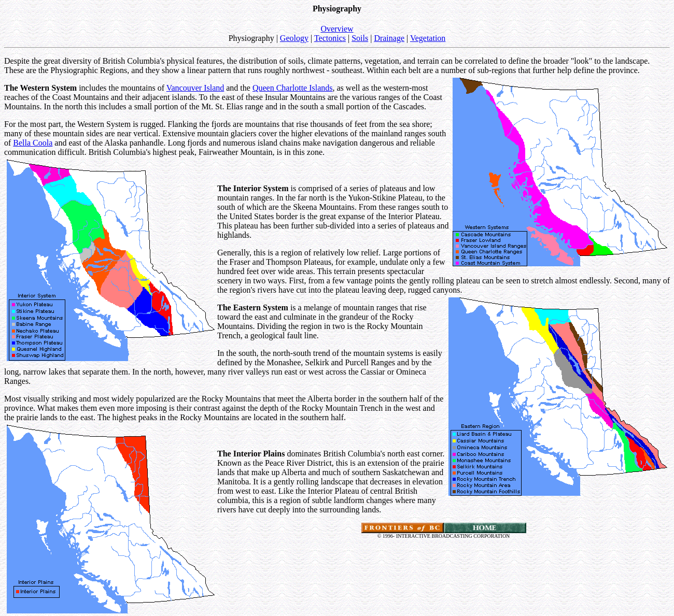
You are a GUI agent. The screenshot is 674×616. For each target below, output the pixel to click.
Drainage (389, 38)
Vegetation (428, 38)
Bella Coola (33, 143)
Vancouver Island (195, 88)
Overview (337, 29)
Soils (360, 38)
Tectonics (330, 38)
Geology (294, 38)
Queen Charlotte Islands (293, 88)
